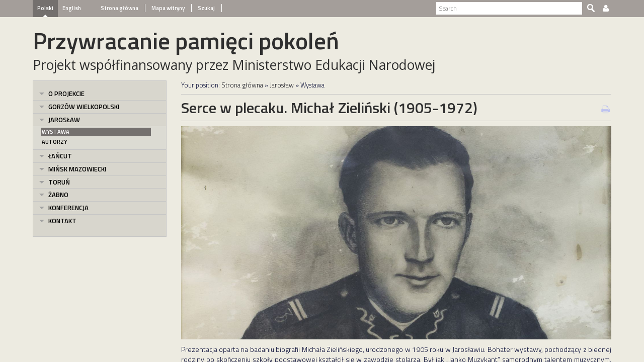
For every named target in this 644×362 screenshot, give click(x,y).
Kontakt (62, 221)
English (72, 8)
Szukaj (206, 8)
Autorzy (54, 142)
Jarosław (64, 120)
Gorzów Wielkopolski (84, 107)
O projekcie (66, 94)
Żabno (58, 195)
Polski (45, 8)
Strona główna (119, 8)
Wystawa (56, 132)
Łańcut (60, 156)
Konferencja (68, 208)
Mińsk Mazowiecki (77, 169)
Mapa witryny (168, 8)
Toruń (59, 182)
